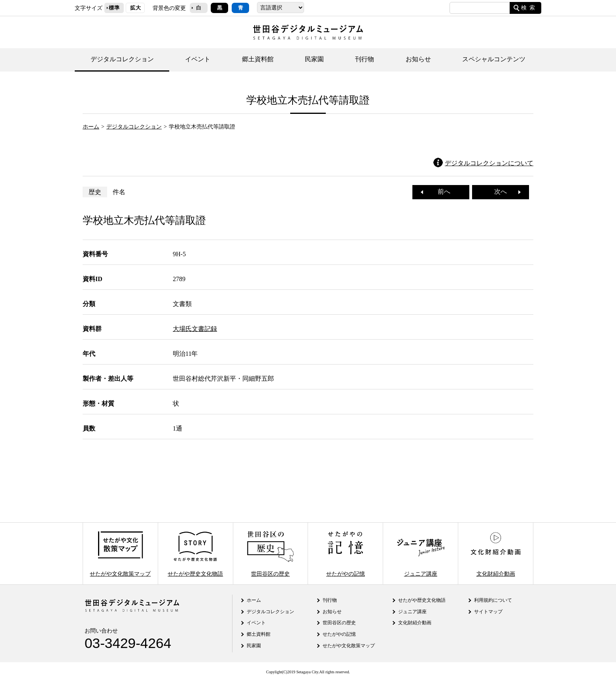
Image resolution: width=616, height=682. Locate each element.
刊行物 (365, 59)
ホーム (91, 127)
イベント (198, 59)
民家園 (314, 59)
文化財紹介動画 (495, 553)
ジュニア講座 (421, 553)
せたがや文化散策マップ (120, 553)
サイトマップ (488, 612)
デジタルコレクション (122, 59)
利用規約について (493, 600)
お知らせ (418, 59)
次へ (504, 192)
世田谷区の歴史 (270, 553)
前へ (441, 192)
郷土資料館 (258, 59)
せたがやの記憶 (346, 553)
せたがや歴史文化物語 (195, 553)
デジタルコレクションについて (489, 163)
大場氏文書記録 (195, 329)
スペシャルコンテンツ (494, 59)
